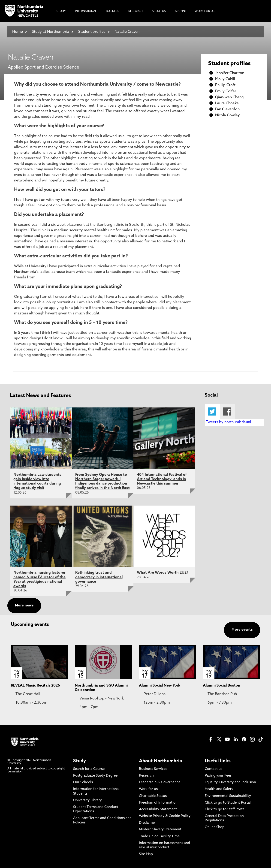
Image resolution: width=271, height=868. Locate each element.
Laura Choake (227, 103)
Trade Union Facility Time (159, 836)
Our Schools (83, 782)
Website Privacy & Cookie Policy (165, 816)
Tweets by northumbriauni (228, 422)
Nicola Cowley (227, 115)
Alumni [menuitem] (180, 11)
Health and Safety (219, 789)
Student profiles (92, 32)
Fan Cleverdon (227, 109)
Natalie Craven (127, 32)
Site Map (146, 854)
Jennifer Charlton (230, 73)
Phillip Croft (225, 85)
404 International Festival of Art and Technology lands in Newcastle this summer (162, 479)
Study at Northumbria (51, 32)
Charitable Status (153, 796)
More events (242, 630)
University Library (87, 800)
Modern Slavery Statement (160, 830)
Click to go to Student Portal (228, 803)
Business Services (153, 769)
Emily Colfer (226, 91)
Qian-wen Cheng (229, 97)
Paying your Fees (218, 776)
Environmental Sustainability (228, 796)
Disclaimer (148, 823)
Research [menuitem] (135, 11)
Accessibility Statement (158, 809)
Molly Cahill (225, 79)
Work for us (148, 789)
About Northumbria (161, 761)
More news (24, 606)
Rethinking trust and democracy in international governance (99, 577)
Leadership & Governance (160, 782)
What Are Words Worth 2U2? (163, 573)
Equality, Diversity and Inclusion (230, 782)
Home (18, 32)
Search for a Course (89, 769)
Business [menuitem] (113, 11)
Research (146, 776)
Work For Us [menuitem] (205, 11)
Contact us (214, 769)
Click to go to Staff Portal (225, 809)
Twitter (212, 411)
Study (80, 761)
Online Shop (215, 827)
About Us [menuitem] (159, 11)
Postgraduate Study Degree (95, 776)
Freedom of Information (158, 803)
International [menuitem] (86, 11)
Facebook (227, 411)
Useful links (218, 761)
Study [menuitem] (61, 11)
